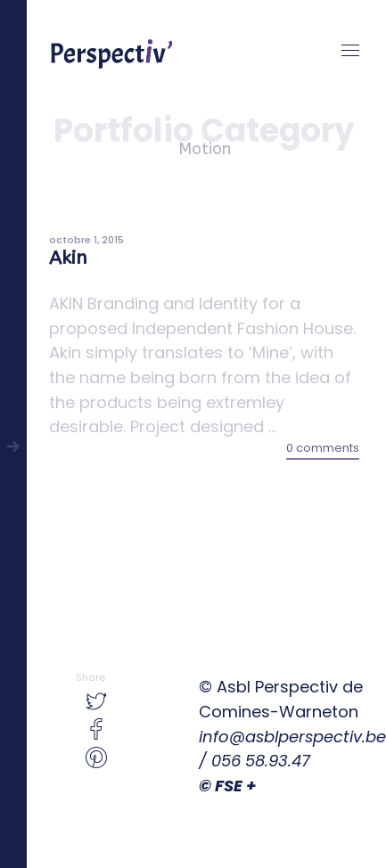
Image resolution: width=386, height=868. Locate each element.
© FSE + (227, 786)
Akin (68, 258)
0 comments (323, 448)
